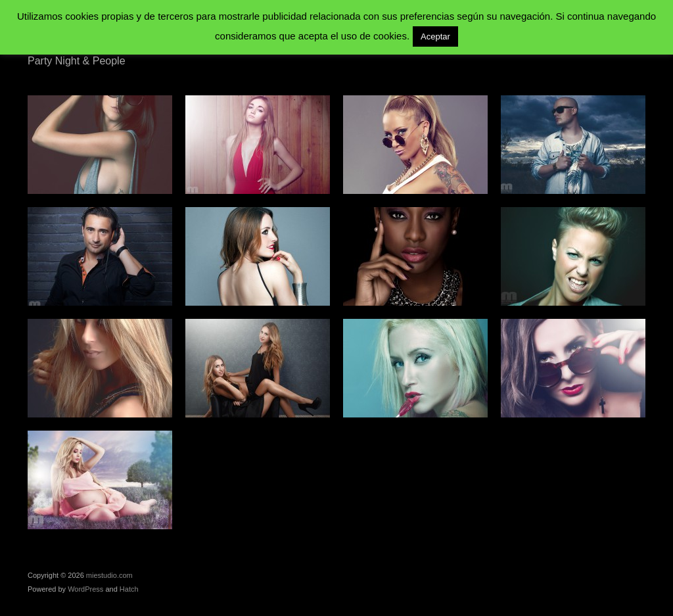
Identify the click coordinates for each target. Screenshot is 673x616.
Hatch (129, 589)
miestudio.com (109, 575)
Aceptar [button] (435, 36)
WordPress (85, 589)
